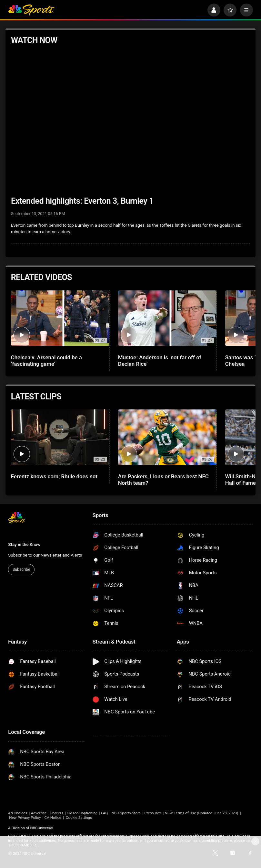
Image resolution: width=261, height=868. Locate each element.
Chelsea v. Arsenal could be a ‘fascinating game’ (46, 361)
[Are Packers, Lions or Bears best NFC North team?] (167, 437)
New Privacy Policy (25, 818)
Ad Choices (18, 813)
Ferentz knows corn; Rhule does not (54, 476)
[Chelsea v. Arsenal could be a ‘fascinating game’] (60, 318)
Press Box (153, 813)
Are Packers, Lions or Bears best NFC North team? (163, 480)
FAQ (104, 813)
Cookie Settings (79, 818)
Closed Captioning (82, 813)
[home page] (31, 10)
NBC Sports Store (126, 813)
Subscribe (21, 569)
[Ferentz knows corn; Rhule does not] (60, 437)
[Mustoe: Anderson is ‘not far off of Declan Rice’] (167, 318)
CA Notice (53, 818)
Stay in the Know (24, 544)
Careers (57, 813)
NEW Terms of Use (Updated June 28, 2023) (201, 813)
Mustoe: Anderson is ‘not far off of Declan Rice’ (160, 361)
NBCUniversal (42, 828)
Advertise (39, 813)
